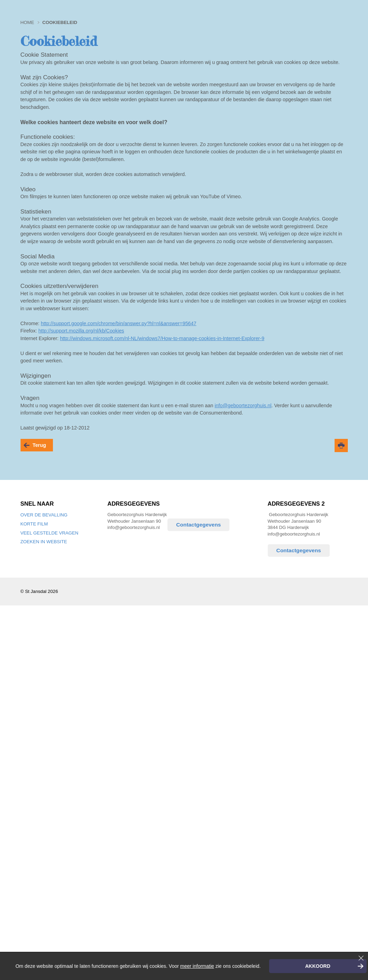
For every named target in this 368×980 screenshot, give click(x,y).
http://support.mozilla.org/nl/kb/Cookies (81, 331)
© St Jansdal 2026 (39, 591)
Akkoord (318, 966)
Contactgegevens (198, 525)
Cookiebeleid (60, 22)
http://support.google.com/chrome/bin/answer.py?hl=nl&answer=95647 (119, 323)
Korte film (34, 524)
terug (40, 445)
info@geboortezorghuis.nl (243, 405)
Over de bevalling (44, 515)
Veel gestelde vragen (50, 533)
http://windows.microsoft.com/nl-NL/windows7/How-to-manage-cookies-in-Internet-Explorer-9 (162, 338)
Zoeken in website (44, 542)
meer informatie (197, 966)
